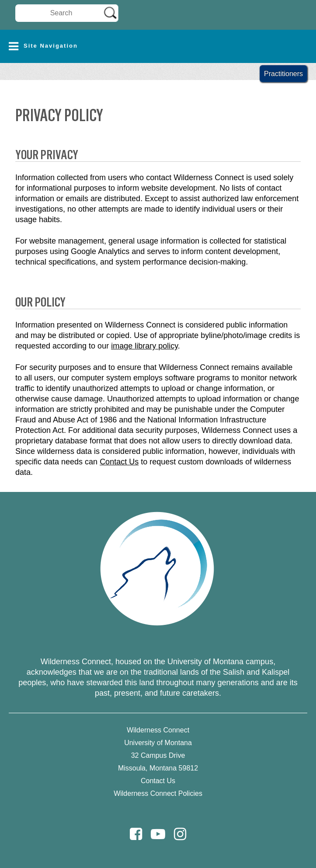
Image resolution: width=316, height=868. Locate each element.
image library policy (144, 346)
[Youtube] (158, 834)
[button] (158, 46)
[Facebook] (136, 834)
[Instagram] (180, 834)
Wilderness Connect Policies (158, 793)
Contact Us (119, 462)
